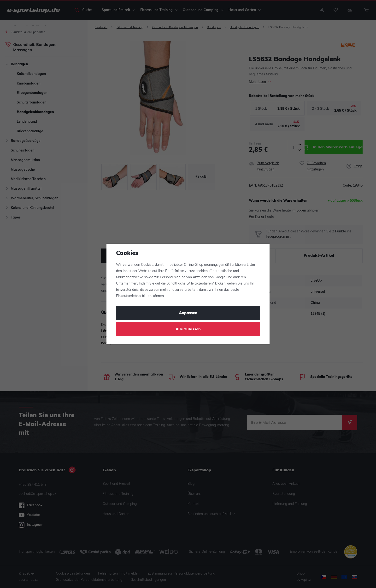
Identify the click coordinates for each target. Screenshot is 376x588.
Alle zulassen (188, 329)
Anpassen (188, 313)
